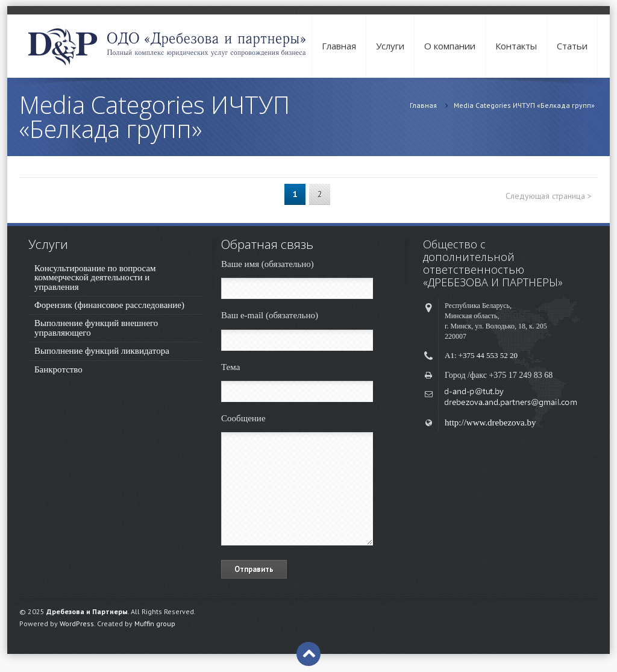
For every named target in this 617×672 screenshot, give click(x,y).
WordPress (77, 623)
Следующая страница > (549, 196)
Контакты (516, 46)
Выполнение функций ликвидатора (102, 351)
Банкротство (58, 369)
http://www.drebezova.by (490, 422)
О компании (450, 46)
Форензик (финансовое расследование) (109, 305)
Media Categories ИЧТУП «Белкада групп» (524, 105)
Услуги (390, 46)
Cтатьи (572, 46)
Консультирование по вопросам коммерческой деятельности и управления (95, 278)
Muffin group (155, 623)
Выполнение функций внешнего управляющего (96, 328)
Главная (339, 46)
